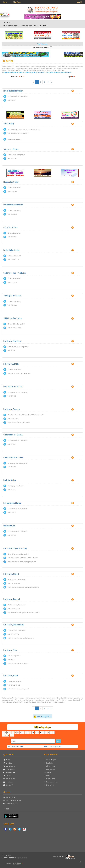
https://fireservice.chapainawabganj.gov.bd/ (22, 562)
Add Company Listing (13, 800)
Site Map (9, 776)
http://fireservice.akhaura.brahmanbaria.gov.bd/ (23, 587)
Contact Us (9, 785)
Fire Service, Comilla (11, 364)
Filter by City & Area (43, 716)
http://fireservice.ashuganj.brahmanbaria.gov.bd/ (24, 613)
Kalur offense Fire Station (13, 386)
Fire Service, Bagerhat (12, 409)
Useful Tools (51, 779)
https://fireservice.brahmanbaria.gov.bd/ (21, 638)
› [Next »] (52, 82)
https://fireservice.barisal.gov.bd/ (18, 689)
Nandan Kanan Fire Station (13, 457)
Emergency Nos (52, 782)
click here (41, 72)
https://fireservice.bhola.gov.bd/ (18, 663)
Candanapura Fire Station (13, 435)
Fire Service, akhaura (11, 574)
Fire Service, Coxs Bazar (12, 341)
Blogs (48, 776)
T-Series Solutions (8, 858)
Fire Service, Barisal (11, 675)
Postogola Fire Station (12, 250)
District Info (50, 785)
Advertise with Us (12, 804)
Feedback (9, 782)
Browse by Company (53, 747)
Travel (49, 772)
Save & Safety (9, 124)
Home (5, 2)
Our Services (10, 766)
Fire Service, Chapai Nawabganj (15, 548)
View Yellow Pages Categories (43, 47)
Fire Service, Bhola (10, 650)
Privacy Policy (10, 769)
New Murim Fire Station (12, 503)
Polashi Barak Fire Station (13, 205)
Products (49, 763)
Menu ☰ (79, 2)
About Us (9, 763)
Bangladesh (51, 769)
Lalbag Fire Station (10, 227)
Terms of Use (10, 772)
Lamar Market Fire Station (13, 91)
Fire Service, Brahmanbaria (13, 625)
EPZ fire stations (9, 526)
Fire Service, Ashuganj (12, 599)
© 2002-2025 (6, 856)
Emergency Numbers (28, 26)
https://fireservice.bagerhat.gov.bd (19, 423)
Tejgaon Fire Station (11, 149)
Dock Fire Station (10, 480)
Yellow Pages (17, 2)
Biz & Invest (51, 766)
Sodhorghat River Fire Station (15, 273)
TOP (7, 809)
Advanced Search (16, 747)
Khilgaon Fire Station (11, 182)
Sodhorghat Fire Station (12, 296)
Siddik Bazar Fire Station (13, 318)
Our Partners (10, 779)
